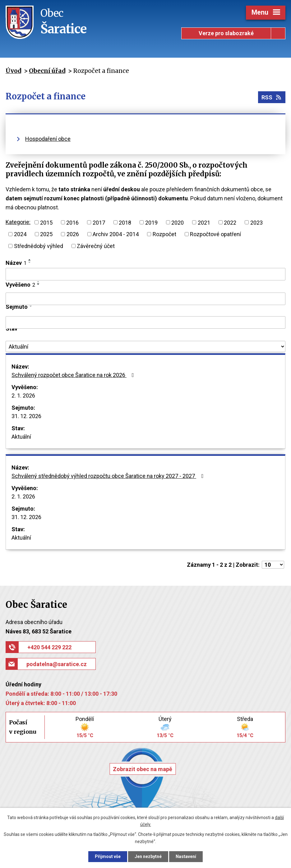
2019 (151, 222)
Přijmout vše (108, 856)
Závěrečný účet (96, 246)
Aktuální (21, 437)
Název (16, 263)
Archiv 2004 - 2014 (116, 234)
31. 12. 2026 (26, 416)
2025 (46, 234)
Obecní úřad (47, 71)
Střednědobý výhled (39, 246)
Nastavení (186, 856)
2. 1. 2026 (23, 396)
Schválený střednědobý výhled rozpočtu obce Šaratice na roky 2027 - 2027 (109, 476)
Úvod (13, 71)
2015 (46, 222)
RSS (272, 97)
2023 (256, 222)
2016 (72, 222)
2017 (99, 222)
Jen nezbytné (148, 856)
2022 (230, 222)
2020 (178, 222)
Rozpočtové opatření (215, 234)
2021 (204, 222)
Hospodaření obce (48, 139)
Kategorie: (18, 222)
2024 (20, 234)
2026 (73, 234)
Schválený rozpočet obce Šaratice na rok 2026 (74, 375)
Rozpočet (164, 234)
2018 (125, 222)
